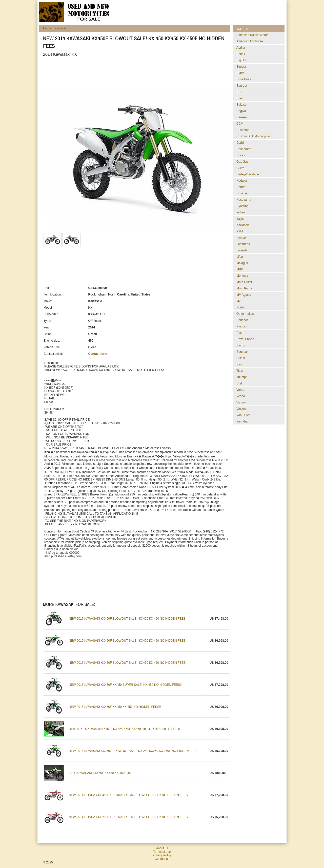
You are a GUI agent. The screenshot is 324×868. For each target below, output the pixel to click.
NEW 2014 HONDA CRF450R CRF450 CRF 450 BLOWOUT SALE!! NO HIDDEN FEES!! (129, 795)
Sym (239, 364)
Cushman (243, 130)
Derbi (240, 143)
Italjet (240, 219)
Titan (240, 371)
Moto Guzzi (244, 282)
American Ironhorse (250, 41)
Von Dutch (243, 415)
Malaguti (242, 263)
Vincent (241, 409)
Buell (240, 98)
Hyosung (242, 206)
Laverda (242, 250)
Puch (240, 333)
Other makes (245, 314)
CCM (240, 124)
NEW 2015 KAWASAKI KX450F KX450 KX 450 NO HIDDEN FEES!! (115, 707)
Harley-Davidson (248, 174)
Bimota (241, 67)
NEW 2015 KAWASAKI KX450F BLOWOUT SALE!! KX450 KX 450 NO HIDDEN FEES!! (128, 663)
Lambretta (243, 244)
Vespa (241, 396)
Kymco (241, 238)
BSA (239, 92)
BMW (240, 73)
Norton (241, 307)
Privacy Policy (162, 855)
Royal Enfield (245, 339)
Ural (239, 383)
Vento (240, 390)
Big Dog (242, 60)
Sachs (241, 345)
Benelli (241, 54)
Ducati (241, 155)
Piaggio (241, 326)
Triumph (242, 377)
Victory (241, 402)
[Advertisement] (135, 73)
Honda (241, 187)
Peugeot (242, 320)
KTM (240, 231)
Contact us (162, 859)
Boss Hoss (244, 79)
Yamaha (242, 421)
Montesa (242, 276)
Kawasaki (61, 28)
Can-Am (242, 117)
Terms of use (162, 852)
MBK (240, 269)
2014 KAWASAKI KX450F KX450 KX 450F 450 (101, 773)
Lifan (240, 257)
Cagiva (241, 111)
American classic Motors (253, 35)
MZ (239, 301)
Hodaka (242, 181)
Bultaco (241, 105)
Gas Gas (242, 162)
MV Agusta (244, 295)
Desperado (244, 149)
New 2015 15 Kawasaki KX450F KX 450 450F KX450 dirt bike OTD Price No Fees (124, 729)
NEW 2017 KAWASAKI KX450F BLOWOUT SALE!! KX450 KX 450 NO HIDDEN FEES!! (128, 619)
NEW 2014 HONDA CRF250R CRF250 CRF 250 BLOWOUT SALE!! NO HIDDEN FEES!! (129, 817)
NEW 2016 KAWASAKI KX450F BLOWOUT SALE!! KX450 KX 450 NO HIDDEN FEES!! (128, 641)
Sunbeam (243, 352)
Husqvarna (244, 200)
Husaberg (243, 193)
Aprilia (241, 48)
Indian (241, 212)
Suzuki (241, 358)
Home (47, 28)
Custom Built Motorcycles (254, 136)
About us (162, 848)
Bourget (242, 86)
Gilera (240, 168)
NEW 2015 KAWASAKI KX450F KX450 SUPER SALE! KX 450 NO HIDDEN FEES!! (125, 685)
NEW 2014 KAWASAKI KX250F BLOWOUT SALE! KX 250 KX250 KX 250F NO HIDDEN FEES (133, 751)
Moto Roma (244, 288)
